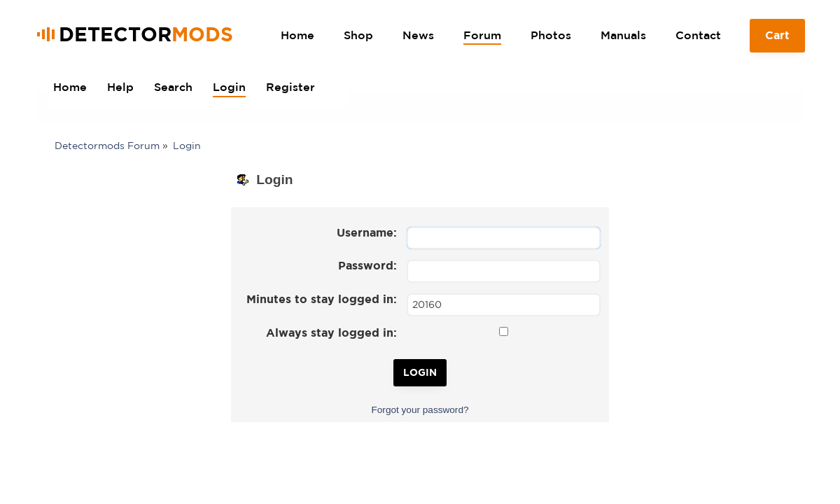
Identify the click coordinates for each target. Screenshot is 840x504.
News (418, 35)
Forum (482, 35)
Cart (778, 41)
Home (297, 35)
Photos (551, 35)
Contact (698, 35)
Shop (358, 35)
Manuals (623, 35)
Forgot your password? (420, 410)
